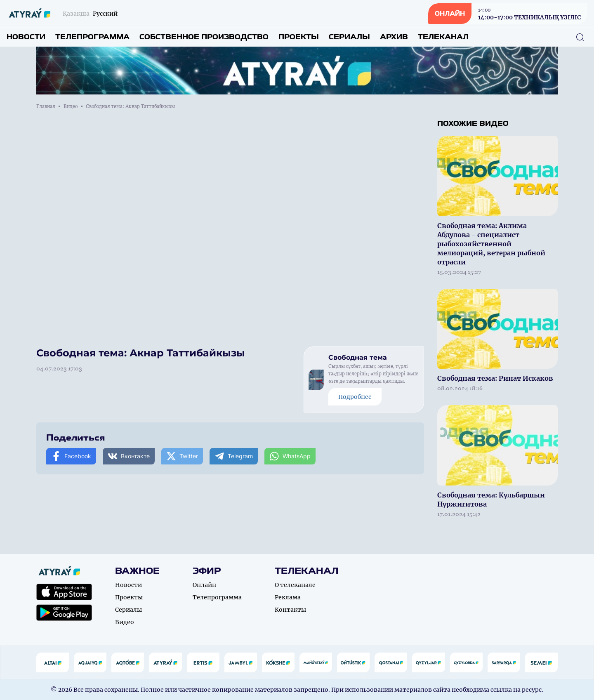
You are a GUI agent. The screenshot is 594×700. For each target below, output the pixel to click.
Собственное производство (204, 37)
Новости (26, 37)
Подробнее (355, 397)
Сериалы (349, 37)
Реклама (288, 597)
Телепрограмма (92, 37)
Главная (46, 106)
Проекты (299, 37)
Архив (394, 37)
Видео (71, 106)
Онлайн (204, 585)
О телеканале (295, 585)
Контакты (290, 610)
